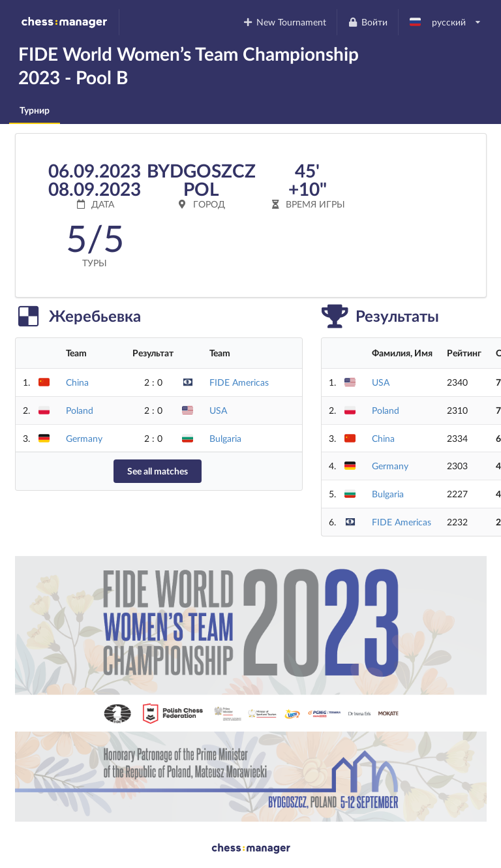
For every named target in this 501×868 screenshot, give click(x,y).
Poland (80, 410)
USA (218, 410)
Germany (84, 438)
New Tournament (285, 22)
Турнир (35, 110)
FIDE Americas (239, 382)
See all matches (158, 471)
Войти (367, 22)
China (77, 382)
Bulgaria (225, 438)
